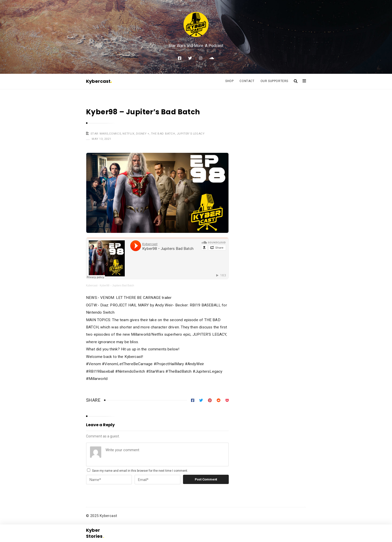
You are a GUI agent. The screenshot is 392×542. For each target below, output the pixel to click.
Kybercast (99, 81)
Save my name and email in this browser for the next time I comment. (140, 471)
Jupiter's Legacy (191, 134)
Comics (115, 134)
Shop (229, 81)
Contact (247, 81)
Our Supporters (274, 81)
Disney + (143, 134)
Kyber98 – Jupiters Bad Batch (117, 286)
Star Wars (99, 134)
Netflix (128, 134)
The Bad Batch (163, 134)
